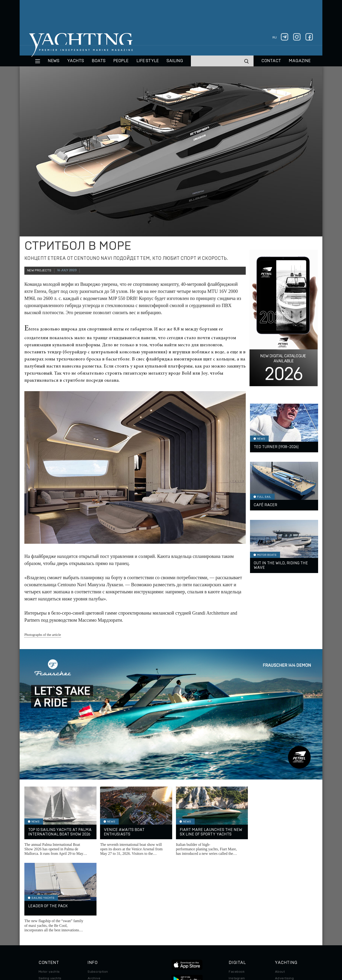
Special (44, 922)
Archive (94, 902)
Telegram (236, 908)
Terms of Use (193, 948)
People (121, 61)
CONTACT (271, 61)
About (280, 895)
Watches (46, 935)
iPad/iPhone (239, 915)
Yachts (76, 61)
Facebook (237, 895)
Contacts (282, 908)
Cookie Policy (218, 948)
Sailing (175, 61)
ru (275, 38)
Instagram (237, 902)
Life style (148, 61)
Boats (43, 908)
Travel (44, 915)
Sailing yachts (50, 902)
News (54, 61)
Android (235, 922)
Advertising (284, 902)
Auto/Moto (47, 928)
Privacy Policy (167, 948)
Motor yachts (49, 895)
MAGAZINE (300, 61)
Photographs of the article (43, 635)
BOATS (99, 61)
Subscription (98, 895)
